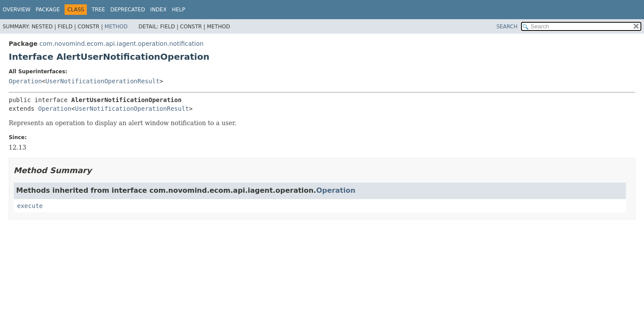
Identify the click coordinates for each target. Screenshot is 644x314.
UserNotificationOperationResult (102, 81)
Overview (17, 10)
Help (179, 10)
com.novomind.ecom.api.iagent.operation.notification (121, 44)
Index (158, 10)
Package (48, 10)
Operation (25, 81)
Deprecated (128, 10)
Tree (98, 10)
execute (30, 206)
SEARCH (507, 27)
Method (116, 27)
